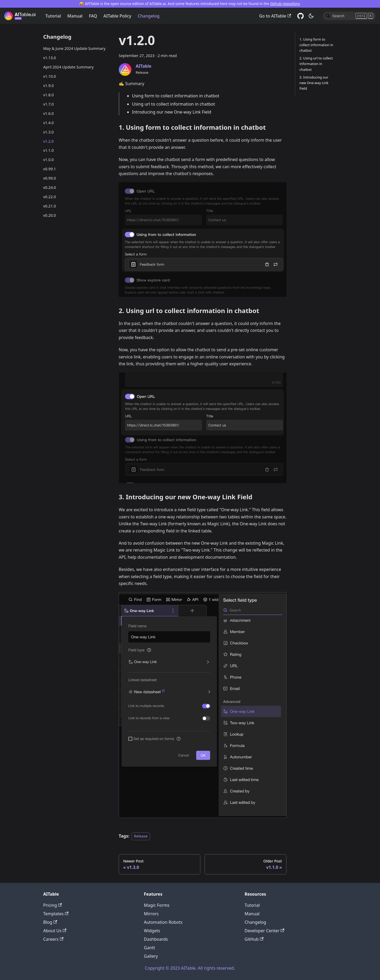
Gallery (151, 956)
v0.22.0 (50, 197)
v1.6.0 (48, 113)
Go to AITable (275, 16)
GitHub (254, 939)
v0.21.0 (50, 206)
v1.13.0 (50, 58)
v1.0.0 (48, 160)
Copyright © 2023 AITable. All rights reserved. (190, 968)
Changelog (149, 16)
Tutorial (53, 16)
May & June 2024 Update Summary (74, 48)
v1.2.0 (48, 141)
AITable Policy (117, 16)
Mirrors (151, 914)
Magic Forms (157, 905)
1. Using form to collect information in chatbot (316, 45)
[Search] (349, 16)
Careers (53, 939)
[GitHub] (301, 16)
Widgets (152, 931)
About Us (55, 931)
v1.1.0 (48, 150)
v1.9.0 (48, 86)
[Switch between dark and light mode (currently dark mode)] (311, 16)
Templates (56, 914)
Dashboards (156, 939)
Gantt (149, 948)
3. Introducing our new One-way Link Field (314, 83)
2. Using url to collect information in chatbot (316, 64)
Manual (75, 16)
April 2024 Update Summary (68, 67)
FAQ (93, 16)
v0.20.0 (50, 215)
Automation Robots (163, 922)
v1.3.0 (48, 132)
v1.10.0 (50, 76)
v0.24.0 (50, 187)
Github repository (285, 4)
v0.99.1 (50, 169)
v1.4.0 (48, 123)
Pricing (52, 905)
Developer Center (264, 931)
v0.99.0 (50, 178)
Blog (50, 922)
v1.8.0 (48, 95)
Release (141, 836)
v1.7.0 (48, 104)
